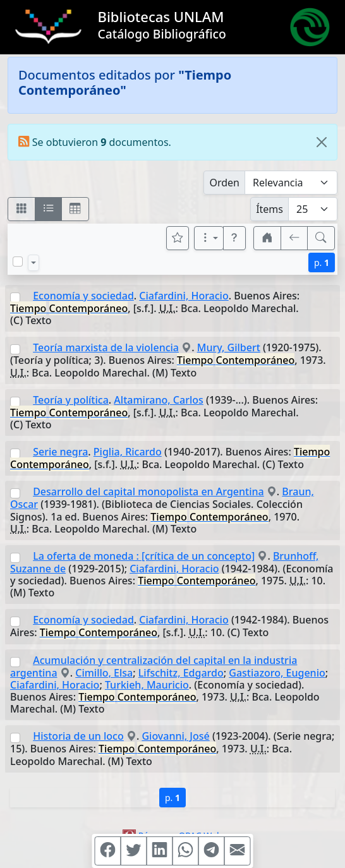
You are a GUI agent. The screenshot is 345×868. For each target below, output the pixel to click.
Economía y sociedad (83, 296)
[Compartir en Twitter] (134, 851)
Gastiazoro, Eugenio (277, 673)
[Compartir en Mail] (238, 851)
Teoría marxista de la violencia (106, 347)
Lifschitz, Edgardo (181, 673)
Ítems (269, 209)
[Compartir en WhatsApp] (186, 851)
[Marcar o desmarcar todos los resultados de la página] (18, 262)
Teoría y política (71, 400)
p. (322, 262)
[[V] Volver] (294, 238)
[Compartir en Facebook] (108, 851)
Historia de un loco (78, 736)
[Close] (322, 142)
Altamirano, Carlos (158, 400)
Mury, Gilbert (229, 347)
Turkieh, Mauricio (147, 685)
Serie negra (60, 452)
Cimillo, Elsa (104, 673)
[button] (234, 238)
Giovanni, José (175, 736)
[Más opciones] (209, 238)
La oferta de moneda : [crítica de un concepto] (144, 556)
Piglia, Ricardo (128, 452)
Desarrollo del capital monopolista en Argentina (148, 491)
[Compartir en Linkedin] (160, 851)
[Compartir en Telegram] (212, 851)
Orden (224, 183)
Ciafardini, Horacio (184, 296)
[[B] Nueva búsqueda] (321, 238)
